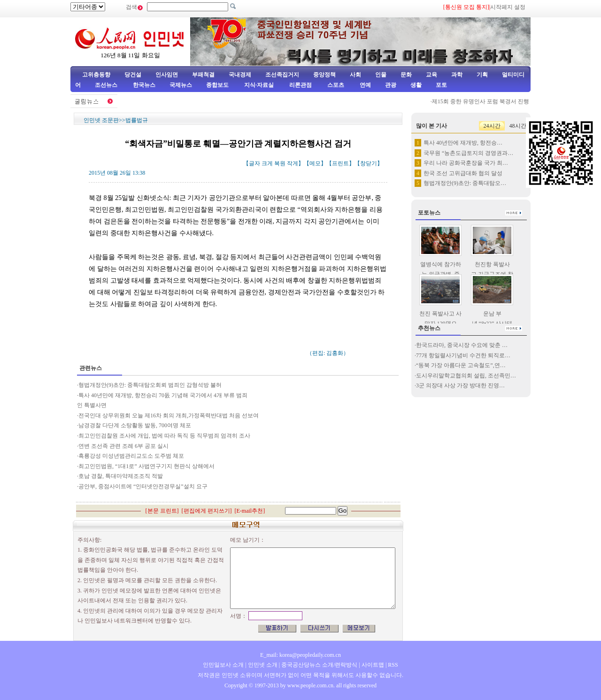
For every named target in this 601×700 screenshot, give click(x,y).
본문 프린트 (162, 511)
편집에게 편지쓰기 (207, 511)
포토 (441, 85)
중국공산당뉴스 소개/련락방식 (319, 665)
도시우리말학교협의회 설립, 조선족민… (466, 376)
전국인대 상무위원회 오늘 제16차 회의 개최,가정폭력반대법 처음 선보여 (169, 415)
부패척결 (203, 75)
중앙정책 (324, 75)
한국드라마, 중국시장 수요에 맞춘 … (462, 345)
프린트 (340, 163)
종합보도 (217, 85)
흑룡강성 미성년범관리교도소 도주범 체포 (131, 456)
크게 (267, 163)
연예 (365, 85)
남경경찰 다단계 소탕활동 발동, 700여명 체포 (135, 425)
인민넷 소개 (262, 665)
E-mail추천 (250, 511)
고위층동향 (96, 75)
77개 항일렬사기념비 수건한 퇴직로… (463, 355)
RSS (393, 665)
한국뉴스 (144, 85)
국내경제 (240, 75)
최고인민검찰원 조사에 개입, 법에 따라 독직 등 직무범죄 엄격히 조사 (164, 436)
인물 (381, 75)
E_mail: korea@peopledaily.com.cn (300, 655)
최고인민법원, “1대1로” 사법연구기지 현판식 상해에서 (146, 466)
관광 (391, 85)
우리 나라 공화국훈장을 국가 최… (466, 163)
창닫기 (369, 163)
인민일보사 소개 (223, 665)
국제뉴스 (181, 85)
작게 (293, 163)
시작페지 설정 (508, 7)
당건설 (133, 75)
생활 (416, 85)
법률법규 (137, 120)
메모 (315, 163)
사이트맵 (373, 665)
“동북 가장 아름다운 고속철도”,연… (461, 365)
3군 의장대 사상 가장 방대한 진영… (460, 385)
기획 (482, 75)
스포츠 (335, 85)
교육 (431, 75)
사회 (355, 75)
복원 (280, 163)
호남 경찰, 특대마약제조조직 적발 (121, 476)
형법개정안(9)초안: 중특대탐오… (465, 183)
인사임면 (167, 75)
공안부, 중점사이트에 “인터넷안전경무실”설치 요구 (143, 486)
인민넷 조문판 (101, 120)
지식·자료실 (260, 85)
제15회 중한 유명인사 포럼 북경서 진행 (483, 101)
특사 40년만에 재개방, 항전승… (463, 143)
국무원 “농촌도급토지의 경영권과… (468, 153)
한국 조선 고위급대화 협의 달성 (463, 173)
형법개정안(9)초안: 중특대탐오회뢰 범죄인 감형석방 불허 (150, 385)
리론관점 (300, 85)
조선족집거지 (282, 75)
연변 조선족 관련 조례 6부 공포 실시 (123, 446)
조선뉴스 (107, 85)
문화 (406, 75)
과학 (457, 75)
